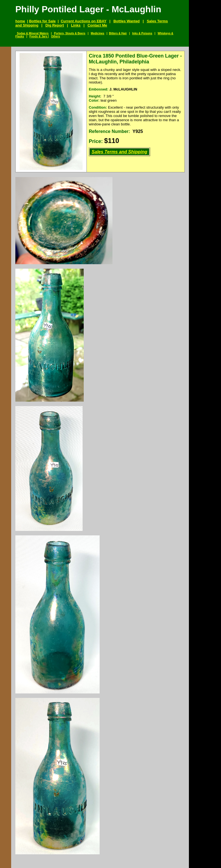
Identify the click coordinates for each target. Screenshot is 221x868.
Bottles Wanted (126, 21)
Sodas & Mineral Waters (33, 33)
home (20, 21)
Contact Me (97, 25)
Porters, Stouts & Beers (70, 33)
